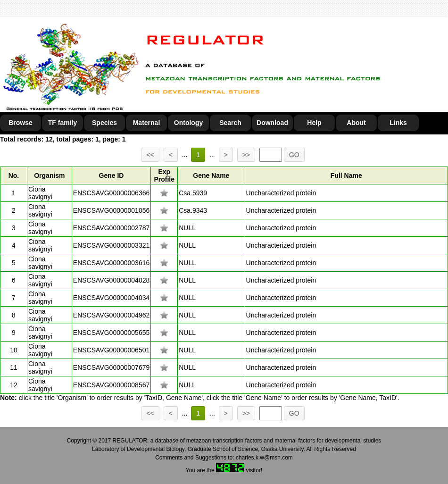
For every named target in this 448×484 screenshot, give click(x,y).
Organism (49, 175)
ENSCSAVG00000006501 (111, 350)
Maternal (147, 123)
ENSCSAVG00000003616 (111, 263)
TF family (62, 123)
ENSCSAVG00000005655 (111, 333)
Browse (21, 123)
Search (230, 123)
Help (314, 123)
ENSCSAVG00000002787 (111, 228)
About (356, 123)
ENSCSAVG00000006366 (111, 193)
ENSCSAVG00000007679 (111, 367)
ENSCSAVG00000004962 (111, 315)
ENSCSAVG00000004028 (111, 280)
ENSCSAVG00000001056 (111, 210)
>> (246, 155)
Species (104, 123)
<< (150, 155)
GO (294, 155)
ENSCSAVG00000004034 (111, 298)
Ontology (188, 123)
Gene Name (211, 175)
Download (272, 123)
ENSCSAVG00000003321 (111, 245)
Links (398, 123)
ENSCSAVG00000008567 (111, 385)
